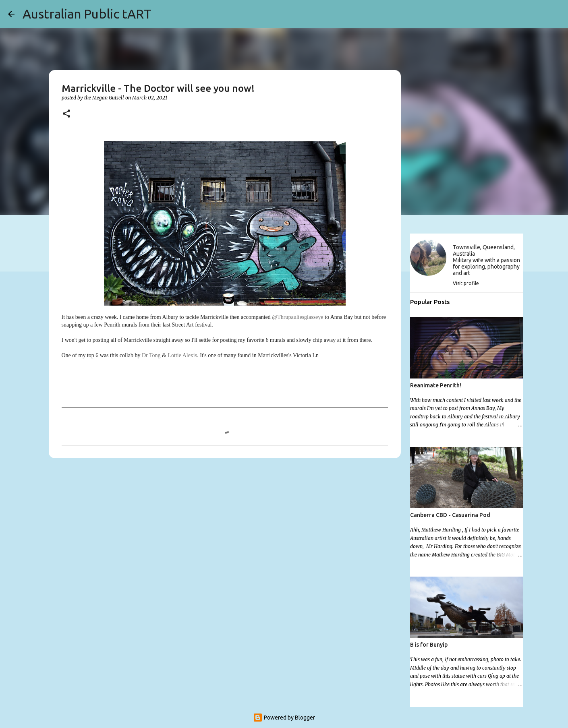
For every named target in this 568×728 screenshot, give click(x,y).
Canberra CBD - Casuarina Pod (450, 515)
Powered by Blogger (284, 718)
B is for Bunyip (429, 645)
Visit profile (466, 283)
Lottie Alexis (182, 355)
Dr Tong (151, 355)
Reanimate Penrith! (436, 385)
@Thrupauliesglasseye (297, 317)
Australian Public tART (87, 14)
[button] (66, 114)
